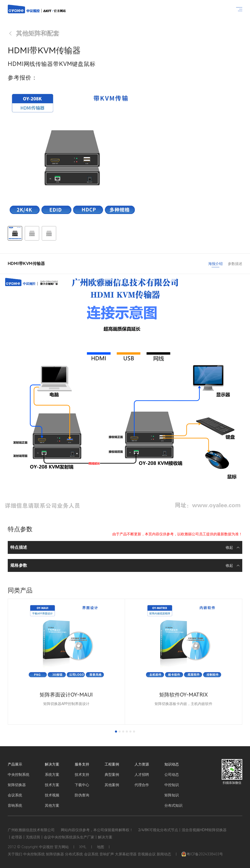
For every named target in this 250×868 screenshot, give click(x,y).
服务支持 (82, 764)
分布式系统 (74, 854)
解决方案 (52, 764)
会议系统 (15, 795)
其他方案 (52, 805)
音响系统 (15, 805)
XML (83, 847)
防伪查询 (82, 795)
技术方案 (52, 785)
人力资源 (142, 764)
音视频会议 (147, 854)
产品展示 (15, 764)
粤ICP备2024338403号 (202, 854)
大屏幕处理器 (126, 854)
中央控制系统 (19, 775)
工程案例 (112, 764)
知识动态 (172, 764)
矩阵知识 (172, 795)
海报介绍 (215, 264)
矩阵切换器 (17, 785)
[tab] (116, 732)
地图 (101, 847)
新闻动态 (164, 854)
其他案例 (112, 785)
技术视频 (52, 795)
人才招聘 (142, 775)
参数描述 (235, 264)
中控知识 (172, 785)
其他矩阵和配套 (34, 33)
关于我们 (15, 854)
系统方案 (52, 775)
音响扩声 (107, 854)
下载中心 (82, 785)
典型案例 (112, 775)
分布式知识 (173, 805)
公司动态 (172, 775)
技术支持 (82, 775)
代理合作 (142, 785)
